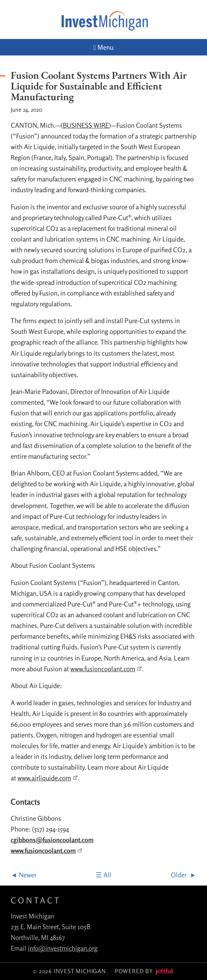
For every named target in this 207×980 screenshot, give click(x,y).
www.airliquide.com (48, 778)
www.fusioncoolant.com (106, 669)
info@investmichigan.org (63, 948)
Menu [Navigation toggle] (103, 47)
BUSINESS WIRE (86, 125)
